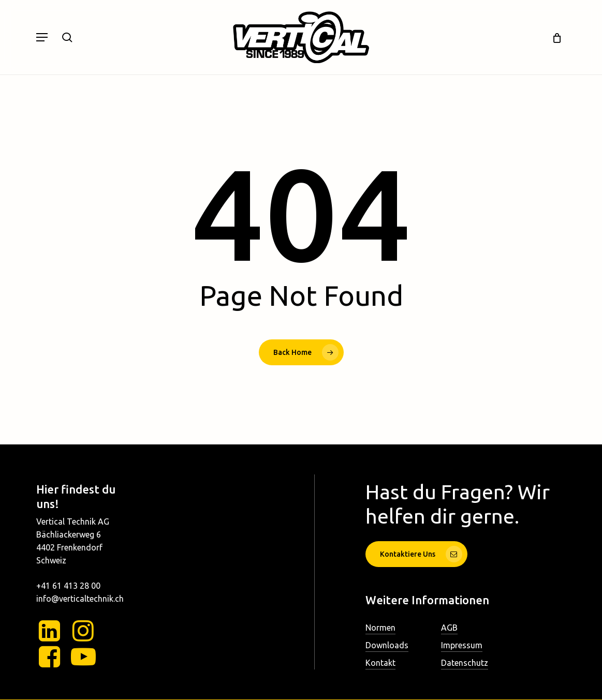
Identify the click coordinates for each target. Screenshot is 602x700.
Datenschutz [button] (465, 663)
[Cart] (553, 37)
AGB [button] (449, 628)
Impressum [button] (462, 645)
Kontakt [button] (380, 663)
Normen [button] (380, 628)
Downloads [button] (387, 645)
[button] (42, 37)
